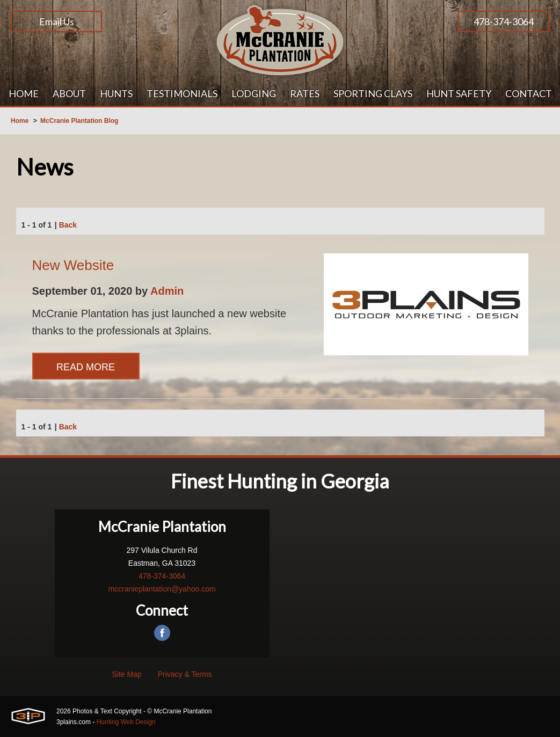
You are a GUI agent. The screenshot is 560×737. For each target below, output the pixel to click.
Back (68, 225)
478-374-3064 (504, 21)
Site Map (126, 674)
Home (20, 121)
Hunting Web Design (126, 722)
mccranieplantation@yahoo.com (162, 589)
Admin (167, 291)
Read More (86, 367)
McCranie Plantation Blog (79, 121)
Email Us (57, 21)
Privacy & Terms (185, 674)
